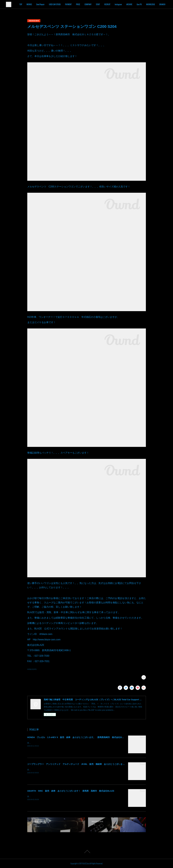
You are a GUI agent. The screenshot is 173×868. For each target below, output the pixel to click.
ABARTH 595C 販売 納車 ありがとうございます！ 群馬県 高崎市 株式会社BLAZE (71, 791)
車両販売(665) (32, 669)
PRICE (92, 4)
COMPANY (102, 4)
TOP (35, 4)
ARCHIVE (143, 4)
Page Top (87, 852)
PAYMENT (82, 4)
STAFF (112, 4)
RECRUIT (121, 4)
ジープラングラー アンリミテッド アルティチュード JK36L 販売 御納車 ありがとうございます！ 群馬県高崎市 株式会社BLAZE (93, 764)
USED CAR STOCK (69, 4)
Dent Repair (54, 4)
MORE (162, 4)
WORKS (43, 4)
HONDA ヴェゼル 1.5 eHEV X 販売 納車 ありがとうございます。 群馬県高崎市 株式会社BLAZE (77, 737)
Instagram (132, 4)
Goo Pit (153, 4)
